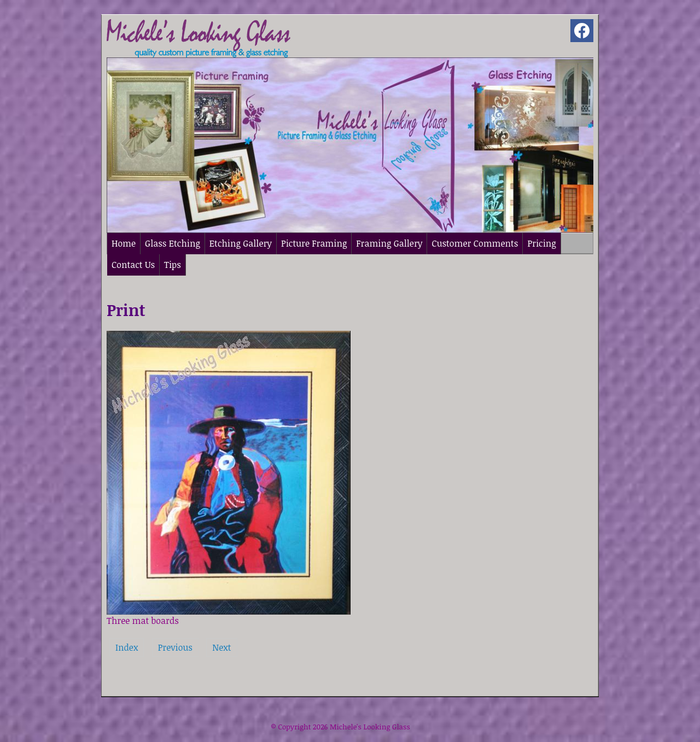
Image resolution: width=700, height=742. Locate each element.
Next (221, 647)
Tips (173, 265)
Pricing (541, 243)
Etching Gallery (241, 243)
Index (127, 647)
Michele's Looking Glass (370, 727)
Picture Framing (314, 243)
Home (124, 243)
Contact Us (133, 265)
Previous (175, 647)
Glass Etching (173, 243)
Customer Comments (475, 243)
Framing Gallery (389, 243)
